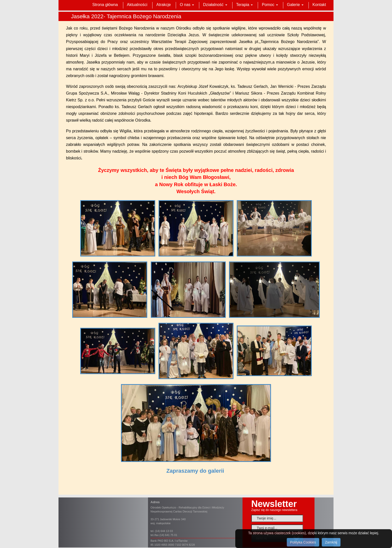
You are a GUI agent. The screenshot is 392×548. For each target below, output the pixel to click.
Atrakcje (163, 5)
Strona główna (105, 5)
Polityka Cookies (303, 542)
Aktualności (137, 5)
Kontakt (319, 5)
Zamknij (331, 542)
